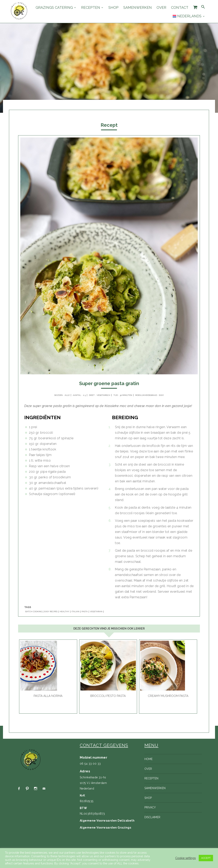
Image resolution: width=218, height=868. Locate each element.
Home (148, 759)
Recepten (91, 8)
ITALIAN (75, 612)
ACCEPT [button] (206, 858)
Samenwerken (138, 8)
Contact (180, 8)
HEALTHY (64, 612)
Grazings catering (54, 8)
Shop (113, 8)
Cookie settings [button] (185, 858)
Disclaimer (152, 817)
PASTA (85, 612)
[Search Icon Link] (203, 7)
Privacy (150, 807)
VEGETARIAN (96, 612)
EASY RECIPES (51, 612)
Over (161, 8)
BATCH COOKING (34, 612)
